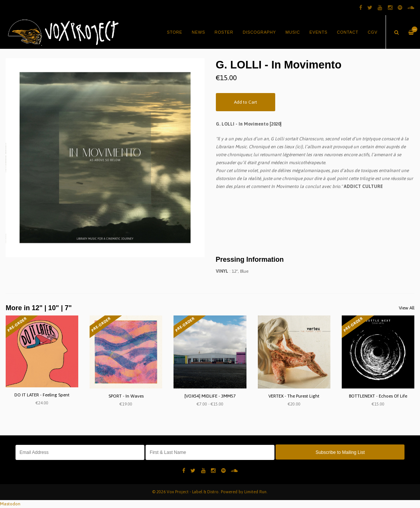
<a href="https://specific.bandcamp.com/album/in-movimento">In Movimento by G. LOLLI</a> (315, 220)
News (198, 32)
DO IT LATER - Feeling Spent (42, 395)
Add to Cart (246, 102)
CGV (373, 32)
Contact (348, 32)
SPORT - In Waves (126, 396)
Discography (259, 32)
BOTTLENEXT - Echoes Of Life (378, 396)
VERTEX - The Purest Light (294, 396)
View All (407, 308)
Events (319, 32)
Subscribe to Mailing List (340, 452)
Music (293, 32)
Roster (224, 32)
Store (175, 32)
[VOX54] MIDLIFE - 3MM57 (210, 396)
